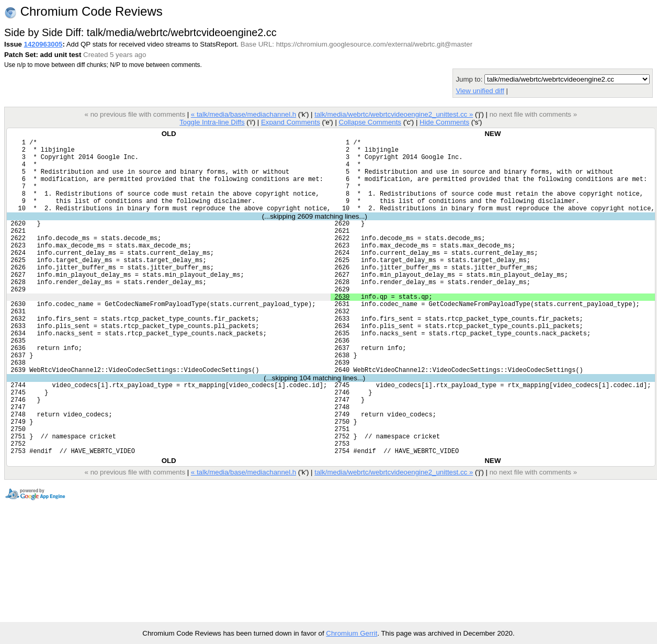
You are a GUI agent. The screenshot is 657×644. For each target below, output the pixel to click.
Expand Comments (291, 122)
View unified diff (480, 91)
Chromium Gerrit (352, 633)
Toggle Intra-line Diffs (212, 122)
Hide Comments (444, 122)
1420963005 (43, 44)
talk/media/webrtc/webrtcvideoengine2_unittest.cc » (394, 114)
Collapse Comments (370, 122)
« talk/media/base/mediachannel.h (243, 114)
